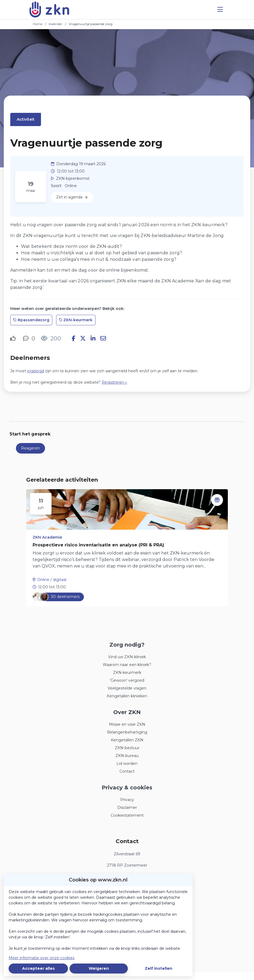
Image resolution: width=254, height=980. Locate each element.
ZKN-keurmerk (127, 673)
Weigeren (99, 968)
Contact (127, 771)
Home (38, 24)
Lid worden (127, 763)
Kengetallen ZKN (127, 740)
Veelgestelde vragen (127, 688)
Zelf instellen (159, 968)
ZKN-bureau (127, 756)
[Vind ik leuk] (14, 339)
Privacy (127, 800)
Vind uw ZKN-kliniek (127, 657)
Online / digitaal (52, 580)
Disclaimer (127, 807)
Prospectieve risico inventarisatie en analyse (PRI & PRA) (98, 545)
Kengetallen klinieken (127, 696)
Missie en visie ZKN (127, 724)
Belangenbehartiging (127, 732)
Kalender (56, 24)
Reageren (30, 448)
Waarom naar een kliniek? (127, 665)
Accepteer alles (38, 968)
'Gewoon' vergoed (127, 680)
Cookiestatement (127, 815)
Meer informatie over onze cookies (42, 958)
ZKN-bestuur (127, 748)
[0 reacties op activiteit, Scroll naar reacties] (29, 338)
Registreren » (114, 382)
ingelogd (36, 371)
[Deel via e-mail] (103, 339)
